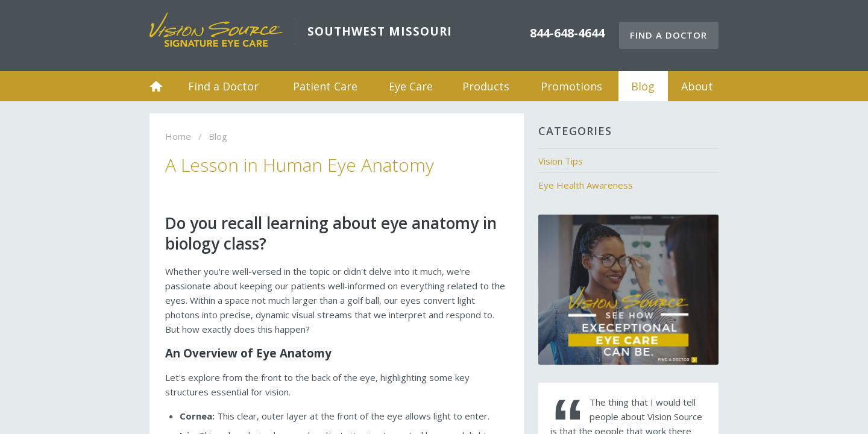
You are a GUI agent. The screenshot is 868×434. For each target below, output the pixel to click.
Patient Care (325, 86)
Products (486, 86)
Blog (643, 86)
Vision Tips (561, 161)
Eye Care (411, 86)
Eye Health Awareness (586, 185)
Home (156, 86)
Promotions (571, 86)
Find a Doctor (668, 35)
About (697, 86)
